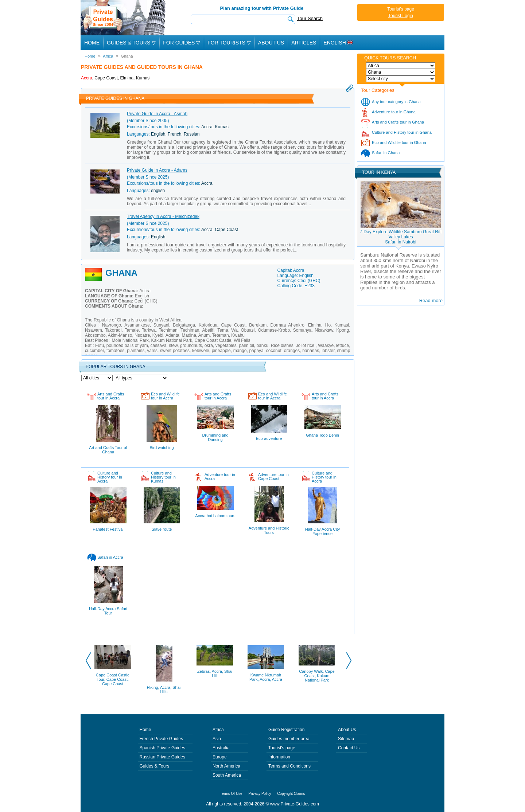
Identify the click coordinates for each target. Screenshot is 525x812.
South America (227, 775)
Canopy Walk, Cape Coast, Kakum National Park (317, 676)
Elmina (127, 78)
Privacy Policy (260, 794)
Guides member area (289, 739)
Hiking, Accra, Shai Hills (164, 690)
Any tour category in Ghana (396, 102)
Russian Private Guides (162, 757)
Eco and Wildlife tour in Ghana (399, 143)
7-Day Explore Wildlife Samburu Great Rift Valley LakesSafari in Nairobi (401, 237)
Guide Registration (286, 730)
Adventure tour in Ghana (394, 112)
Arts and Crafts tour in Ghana (398, 122)
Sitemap (346, 739)
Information (279, 757)
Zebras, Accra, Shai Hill (215, 674)
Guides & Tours (155, 766)
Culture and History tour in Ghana (402, 132)
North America (226, 766)
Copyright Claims (291, 794)
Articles (304, 43)
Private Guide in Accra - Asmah (157, 114)
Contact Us (349, 748)
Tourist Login (401, 16)
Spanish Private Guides (162, 748)
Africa (218, 730)
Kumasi (143, 78)
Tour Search (310, 18)
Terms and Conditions (289, 766)
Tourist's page (401, 9)
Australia (221, 748)
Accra (87, 78)
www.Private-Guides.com (295, 804)
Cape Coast (106, 78)
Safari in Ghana (386, 153)
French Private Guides (161, 739)
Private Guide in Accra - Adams (157, 170)
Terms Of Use (231, 794)
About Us (271, 43)
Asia (217, 739)
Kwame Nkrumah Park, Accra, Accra (266, 677)
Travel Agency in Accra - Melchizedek (163, 216)
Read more (431, 300)
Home (92, 43)
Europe (220, 757)
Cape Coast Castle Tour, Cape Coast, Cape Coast (113, 679)
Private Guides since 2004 (124, 18)
